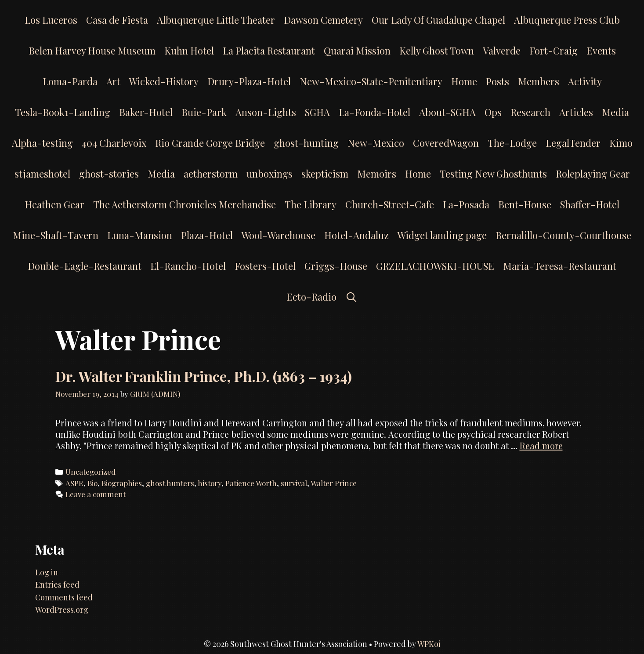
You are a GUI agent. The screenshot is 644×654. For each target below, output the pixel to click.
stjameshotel (42, 174)
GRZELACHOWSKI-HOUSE (435, 266)
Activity (585, 81)
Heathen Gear (54, 204)
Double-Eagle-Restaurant (85, 266)
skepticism (325, 174)
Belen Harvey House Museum (92, 51)
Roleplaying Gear (593, 174)
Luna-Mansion (140, 235)
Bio (92, 483)
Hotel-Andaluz (356, 235)
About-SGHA (447, 112)
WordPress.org (62, 610)
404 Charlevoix (114, 143)
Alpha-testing (42, 143)
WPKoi (429, 644)
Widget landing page (442, 235)
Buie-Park (204, 112)
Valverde (502, 51)
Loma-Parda (70, 81)
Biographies (122, 483)
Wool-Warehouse (279, 235)
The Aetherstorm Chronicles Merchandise (185, 204)
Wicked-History (164, 81)
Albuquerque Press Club (567, 20)
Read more (541, 445)
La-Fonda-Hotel (374, 112)
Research (530, 112)
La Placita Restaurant (269, 51)
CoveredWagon (446, 143)
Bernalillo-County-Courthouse (563, 235)
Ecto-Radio (311, 297)
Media (615, 112)
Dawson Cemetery (323, 20)
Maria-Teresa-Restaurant (560, 266)
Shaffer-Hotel (590, 204)
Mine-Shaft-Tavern (56, 235)
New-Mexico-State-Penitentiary (371, 81)
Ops (493, 112)
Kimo (621, 143)
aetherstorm (211, 174)
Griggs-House (336, 266)
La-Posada (466, 204)
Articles (576, 112)
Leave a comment (96, 494)
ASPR (74, 483)
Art (113, 81)
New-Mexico (376, 143)
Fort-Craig (554, 51)
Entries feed (57, 585)
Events (601, 51)
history (210, 483)
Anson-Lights (266, 112)
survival (294, 483)
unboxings (270, 174)
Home (464, 81)
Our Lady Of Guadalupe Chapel (438, 20)
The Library (311, 204)
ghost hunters (170, 483)
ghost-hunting (306, 143)
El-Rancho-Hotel (188, 266)
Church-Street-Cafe (390, 204)
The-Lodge (512, 143)
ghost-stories (109, 174)
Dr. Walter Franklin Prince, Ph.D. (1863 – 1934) (204, 376)
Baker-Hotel (146, 112)
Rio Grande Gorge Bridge (210, 143)
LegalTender (573, 143)
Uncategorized (90, 472)
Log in (47, 572)
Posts (497, 81)
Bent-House (525, 204)
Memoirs (377, 174)
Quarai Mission (357, 51)
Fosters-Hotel (265, 266)
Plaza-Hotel (207, 235)
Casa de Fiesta (117, 20)
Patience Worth (251, 483)
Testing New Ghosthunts (493, 174)
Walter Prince (334, 483)
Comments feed (64, 597)
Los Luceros (51, 20)
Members (539, 81)
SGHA (317, 112)
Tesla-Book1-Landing (63, 112)
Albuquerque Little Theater (216, 20)
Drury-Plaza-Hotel (249, 81)
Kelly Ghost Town (437, 51)
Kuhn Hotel (189, 51)
